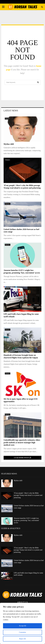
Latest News (11, 111)
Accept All (22, 626)
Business (8, 204)
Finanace (8, 119)
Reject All (22, 639)
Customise (22, 632)
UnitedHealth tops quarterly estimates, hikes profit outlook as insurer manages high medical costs (22, 443)
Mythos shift (9, 144)
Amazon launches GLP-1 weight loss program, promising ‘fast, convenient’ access (27, 520)
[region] (22, 623)
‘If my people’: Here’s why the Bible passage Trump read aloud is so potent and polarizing (28, 495)
